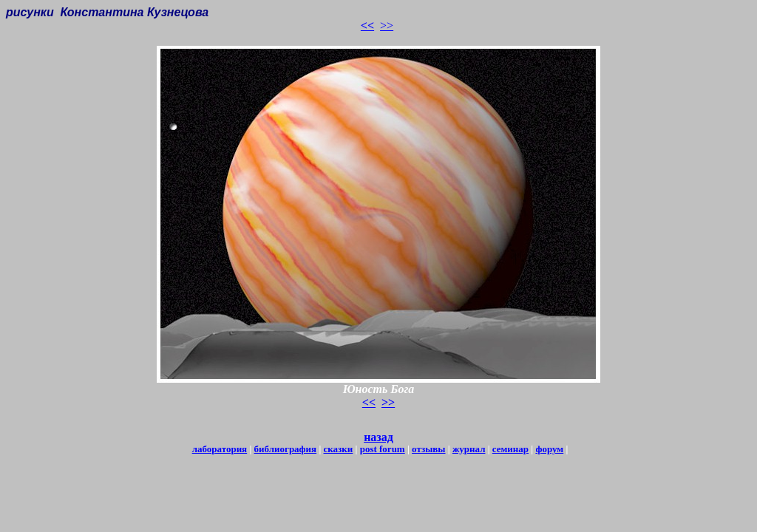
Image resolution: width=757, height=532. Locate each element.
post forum (383, 449)
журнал (469, 449)
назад (378, 437)
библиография (286, 449)
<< (367, 25)
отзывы (428, 449)
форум (549, 449)
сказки (339, 449)
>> (387, 25)
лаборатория (220, 449)
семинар (510, 449)
